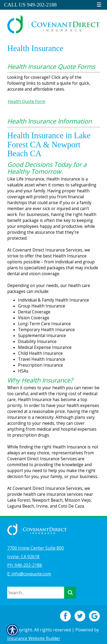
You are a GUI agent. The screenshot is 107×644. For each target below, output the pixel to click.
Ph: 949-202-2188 (25, 565)
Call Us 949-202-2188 (30, 5)
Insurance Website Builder (34, 638)
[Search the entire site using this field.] (36, 593)
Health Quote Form (27, 102)
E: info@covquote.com (29, 574)
